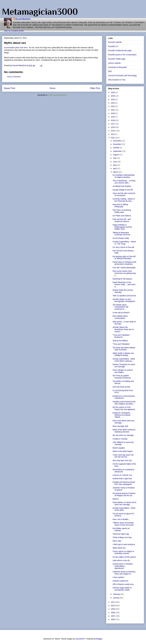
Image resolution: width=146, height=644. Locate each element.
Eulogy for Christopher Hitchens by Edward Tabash (121, 415)
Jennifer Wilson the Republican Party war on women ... (123, 329)
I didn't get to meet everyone (124, 544)
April (115, 169)
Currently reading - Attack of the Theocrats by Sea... (124, 200)
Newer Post (10, 88)
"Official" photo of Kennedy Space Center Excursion (123, 524)
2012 (113, 138)
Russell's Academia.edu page (120, 50)
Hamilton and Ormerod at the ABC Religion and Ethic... (124, 403)
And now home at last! (121, 387)
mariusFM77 (80, 639)
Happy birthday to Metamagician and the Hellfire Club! (122, 227)
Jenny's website (114, 63)
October (116, 148)
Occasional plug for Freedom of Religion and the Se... (124, 494)
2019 (113, 117)
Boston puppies (119, 448)
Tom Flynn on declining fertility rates (122, 211)
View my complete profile (14, 31)
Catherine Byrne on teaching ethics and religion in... (124, 573)
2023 (113, 103)
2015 (113, 131)
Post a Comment (14, 77)
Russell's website (115, 42)
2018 (113, 120)
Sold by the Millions (120, 341)
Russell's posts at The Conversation (122, 55)
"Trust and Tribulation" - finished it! (122, 336)
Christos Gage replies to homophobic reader (122, 589)
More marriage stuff (120, 426)
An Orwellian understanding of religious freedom (124, 176)
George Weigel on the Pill (123, 190)
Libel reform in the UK (121, 560)
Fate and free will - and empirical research (122, 220)
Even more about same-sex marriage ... (123, 422)
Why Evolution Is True (117, 80)
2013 (113, 134)
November (117, 144)
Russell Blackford (23, 19)
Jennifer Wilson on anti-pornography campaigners (124, 300)
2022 (113, 106)
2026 (113, 92)
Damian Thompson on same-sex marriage (124, 365)
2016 (113, 127)
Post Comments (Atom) (57, 95)
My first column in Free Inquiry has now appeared (124, 408)
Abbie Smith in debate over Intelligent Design (123, 354)
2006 (113, 619)
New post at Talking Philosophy (120, 206)
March (116, 172)
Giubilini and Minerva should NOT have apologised (124, 483)
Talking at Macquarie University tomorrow (121, 234)
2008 (113, 613)
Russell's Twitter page (117, 59)
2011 (113, 602)
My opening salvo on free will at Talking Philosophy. (124, 257)
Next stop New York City (122, 460)
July (115, 158)
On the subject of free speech (124, 557)
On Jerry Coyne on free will (123, 247)
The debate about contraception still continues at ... (120, 307)
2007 (113, 616)
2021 (113, 110)
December (117, 141)
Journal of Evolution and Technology (122, 76)
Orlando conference (120, 581)
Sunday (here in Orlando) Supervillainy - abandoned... (123, 566)
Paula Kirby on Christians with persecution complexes (124, 263)
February (117, 594)
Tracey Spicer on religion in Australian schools (123, 552)
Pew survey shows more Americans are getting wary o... (124, 273)
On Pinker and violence (122, 216)
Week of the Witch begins (123, 451)
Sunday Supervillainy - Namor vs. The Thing (124, 243)
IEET (110, 71)
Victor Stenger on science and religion (123, 371)
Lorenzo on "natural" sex (122, 475)
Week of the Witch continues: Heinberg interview (124, 431)
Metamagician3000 (40, 12)
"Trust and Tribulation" (121, 344)
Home (52, 88)
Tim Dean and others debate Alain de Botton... (124, 349)
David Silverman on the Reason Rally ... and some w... (124, 284)
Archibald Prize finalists (122, 186)
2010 (113, 606)
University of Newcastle (117, 67)
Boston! (116, 499)
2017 (113, 124)
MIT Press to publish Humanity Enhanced (122, 377)
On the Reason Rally (121, 238)
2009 (113, 609)
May (115, 165)
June (115, 162)
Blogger (99, 639)
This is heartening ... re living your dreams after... (124, 182)
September (118, 151)
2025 (113, 96)
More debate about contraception (120, 317)
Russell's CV (113, 46)
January (116, 598)
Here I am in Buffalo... (121, 519)
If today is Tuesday (120, 439)
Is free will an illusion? (121, 313)
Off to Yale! (117, 541)
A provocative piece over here (16, 48)
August (116, 155)
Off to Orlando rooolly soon (123, 584)
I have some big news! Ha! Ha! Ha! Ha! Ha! (123, 456)
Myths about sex (119, 548)
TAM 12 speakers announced (124, 296)
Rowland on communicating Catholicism (124, 397)
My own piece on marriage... (124, 435)
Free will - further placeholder (124, 268)
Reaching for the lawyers (122, 279)
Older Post (95, 88)
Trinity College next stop (122, 537)
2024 (113, 99)
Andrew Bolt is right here (122, 479)
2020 (113, 113)
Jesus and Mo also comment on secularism (124, 194)
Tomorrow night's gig (121, 534)
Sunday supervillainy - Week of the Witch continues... (124, 360)
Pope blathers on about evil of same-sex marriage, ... (124, 503)
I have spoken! (118, 577)
